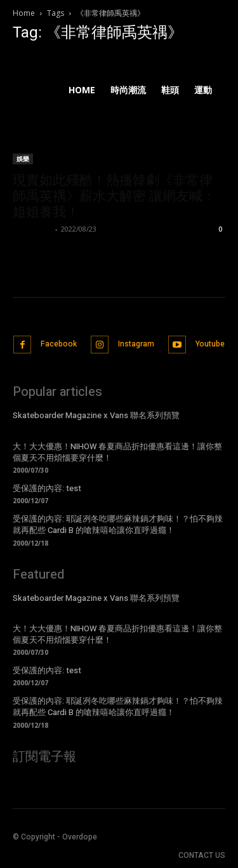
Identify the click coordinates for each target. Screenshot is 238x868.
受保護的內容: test (47, 488)
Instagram (136, 344)
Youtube (210, 344)
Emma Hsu (32, 229)
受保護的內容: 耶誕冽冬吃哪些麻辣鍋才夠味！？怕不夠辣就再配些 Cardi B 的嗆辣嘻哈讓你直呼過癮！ (118, 524)
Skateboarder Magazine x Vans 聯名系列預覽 (96, 415)
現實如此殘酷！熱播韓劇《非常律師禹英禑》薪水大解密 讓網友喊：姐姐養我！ (114, 196)
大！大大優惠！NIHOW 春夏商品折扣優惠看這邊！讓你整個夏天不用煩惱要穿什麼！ (117, 452)
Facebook (59, 344)
